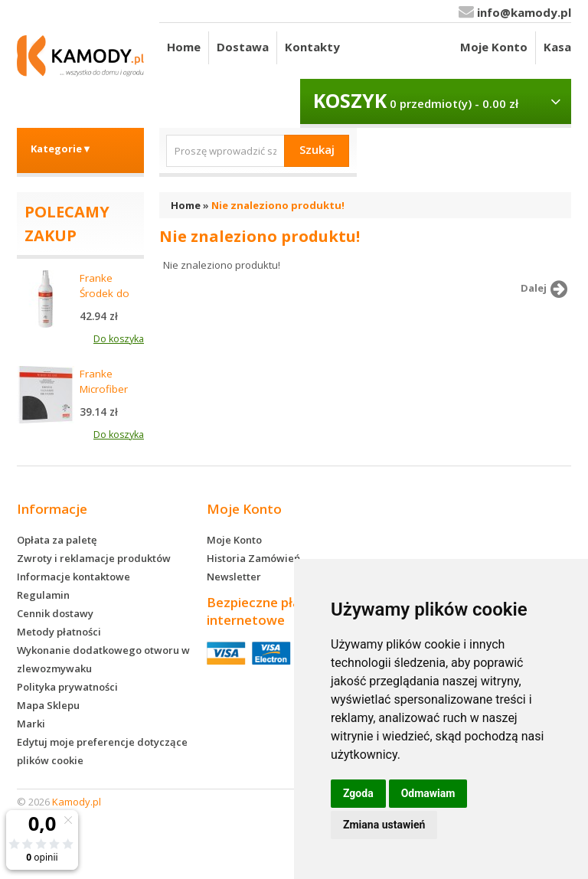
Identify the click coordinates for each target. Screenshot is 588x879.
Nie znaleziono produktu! (278, 205)
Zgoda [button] (358, 793)
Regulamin (43, 595)
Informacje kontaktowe (73, 577)
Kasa (557, 47)
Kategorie (61, 149)
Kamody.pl (77, 802)
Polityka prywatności (67, 687)
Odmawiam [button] (428, 793)
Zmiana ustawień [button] (384, 825)
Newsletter (234, 577)
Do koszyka (119, 339)
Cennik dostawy (55, 613)
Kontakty (312, 47)
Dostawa (243, 47)
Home (184, 47)
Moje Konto (494, 47)
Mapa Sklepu (48, 705)
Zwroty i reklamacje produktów (94, 558)
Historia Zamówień (253, 558)
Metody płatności (59, 632)
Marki (31, 724)
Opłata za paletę (57, 540)
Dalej (546, 289)
